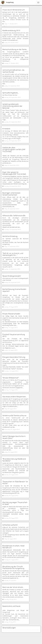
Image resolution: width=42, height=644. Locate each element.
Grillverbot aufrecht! (10, 525)
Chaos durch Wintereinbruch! (14, 10)
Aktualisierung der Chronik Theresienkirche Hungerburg (13, 568)
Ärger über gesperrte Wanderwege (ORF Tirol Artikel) (14, 173)
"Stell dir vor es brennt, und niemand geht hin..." (13, 254)
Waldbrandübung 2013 (11, 31)
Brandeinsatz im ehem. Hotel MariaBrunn (13, 547)
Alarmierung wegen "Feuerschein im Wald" (15, 503)
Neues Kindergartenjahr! (12, 276)
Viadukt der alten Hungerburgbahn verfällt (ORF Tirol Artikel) (14, 150)
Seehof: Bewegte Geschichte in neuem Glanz (14, 437)
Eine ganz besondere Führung (14, 357)
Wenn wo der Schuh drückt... (13, 587)
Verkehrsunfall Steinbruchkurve (14, 416)
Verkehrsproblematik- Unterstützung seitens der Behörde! (12, 106)
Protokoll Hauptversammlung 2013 (14, 335)
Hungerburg (10, 2)
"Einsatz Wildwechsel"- (11, 378)
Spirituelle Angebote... (11, 93)
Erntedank (6, 129)
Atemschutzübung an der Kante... (15, 49)
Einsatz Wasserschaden (11, 314)
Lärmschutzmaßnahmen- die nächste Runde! (13, 71)
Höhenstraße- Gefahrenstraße (14, 216)
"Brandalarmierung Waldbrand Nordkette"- (14, 460)
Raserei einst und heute (11, 606)
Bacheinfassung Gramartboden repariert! (14, 290)
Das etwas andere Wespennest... (15, 397)
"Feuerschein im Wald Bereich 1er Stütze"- (15, 483)
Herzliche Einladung (10, 236)
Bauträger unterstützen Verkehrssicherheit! (11, 194)
